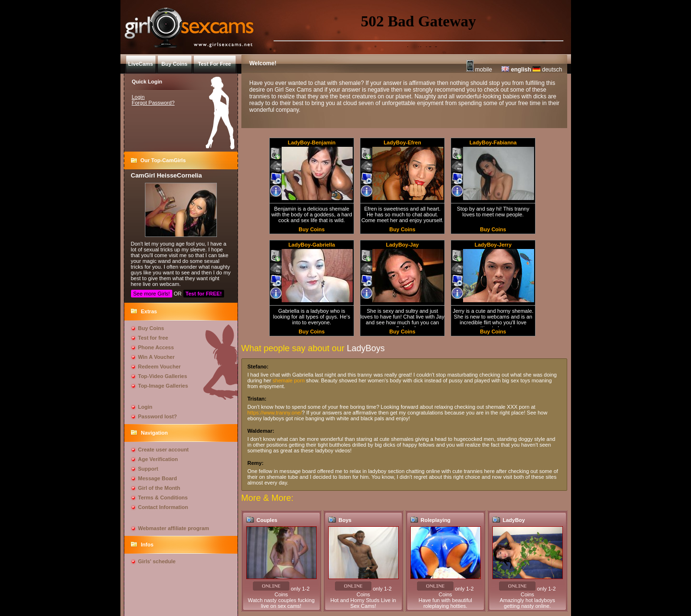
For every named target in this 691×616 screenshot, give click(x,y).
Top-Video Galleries (163, 376)
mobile (479, 70)
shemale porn (289, 380)
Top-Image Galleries (163, 386)
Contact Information (163, 507)
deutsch (547, 70)
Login (138, 97)
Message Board (158, 478)
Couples (267, 520)
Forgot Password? (153, 103)
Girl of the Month (159, 488)
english (516, 70)
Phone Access (156, 347)
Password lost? (158, 416)
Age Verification (158, 459)
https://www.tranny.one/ (275, 413)
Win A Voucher (157, 357)
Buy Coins (151, 328)
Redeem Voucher (160, 367)
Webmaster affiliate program (174, 528)
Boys (345, 520)
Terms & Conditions (163, 498)
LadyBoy (514, 520)
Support (148, 469)
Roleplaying (436, 520)
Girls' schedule (157, 561)
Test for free (153, 338)
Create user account (164, 450)
